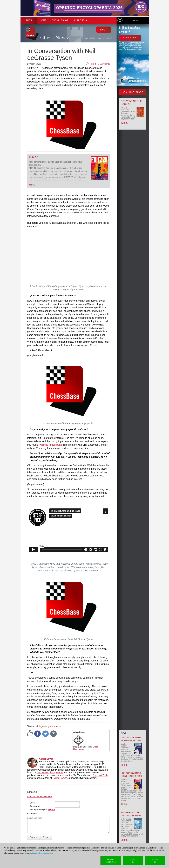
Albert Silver (46, 759)
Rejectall (133, 861)
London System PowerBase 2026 (131, 739)
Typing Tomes (60, 778)
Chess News (54, 38)
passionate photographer (50, 773)
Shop (29, 20)
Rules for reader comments (40, 796)
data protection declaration (41, 853)
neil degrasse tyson (44, 726)
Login (135, 21)
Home (43, 20)
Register (52, 809)
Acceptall (155, 861)
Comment (32, 814)
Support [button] (80, 20)
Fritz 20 (34, 157)
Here (71, 850)
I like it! (93, 64)
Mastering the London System (131, 814)
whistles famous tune (51, 445)
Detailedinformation (111, 861)
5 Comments (104, 64)
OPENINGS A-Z (60, 20)
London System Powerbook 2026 (131, 775)
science (57, 726)
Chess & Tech (100, 775)
